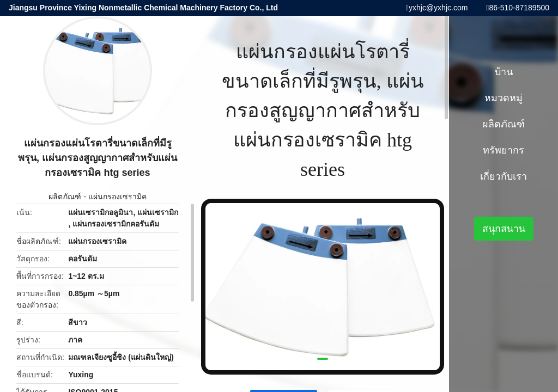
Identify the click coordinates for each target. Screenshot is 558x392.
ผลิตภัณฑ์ (65, 197)
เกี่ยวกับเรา (504, 176)
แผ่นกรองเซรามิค (117, 197)
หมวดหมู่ (504, 98)
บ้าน (504, 72)
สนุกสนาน (504, 229)
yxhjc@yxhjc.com (438, 8)
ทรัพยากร (504, 150)
